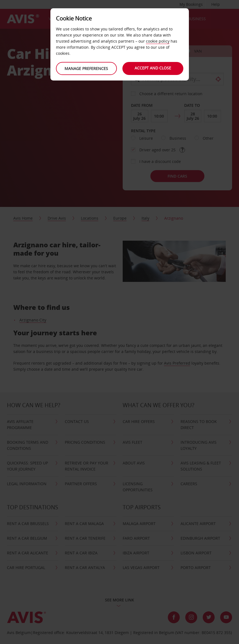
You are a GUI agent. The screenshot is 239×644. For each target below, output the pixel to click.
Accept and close (153, 68)
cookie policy (158, 41)
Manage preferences (86, 68)
